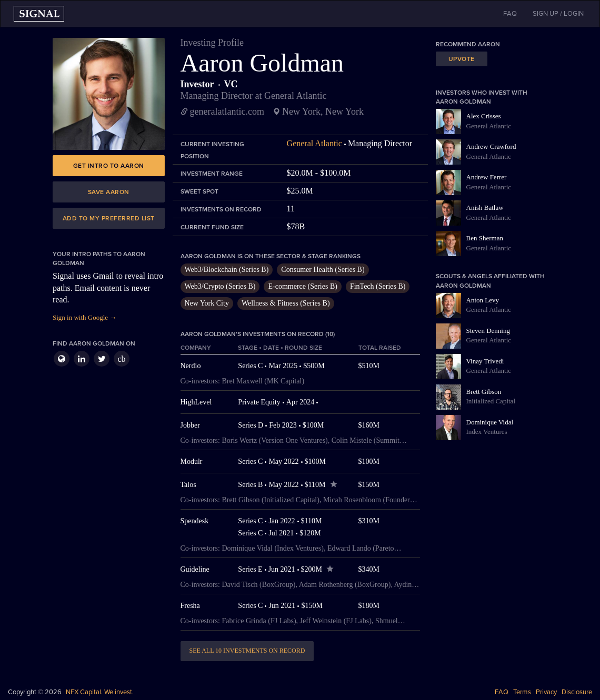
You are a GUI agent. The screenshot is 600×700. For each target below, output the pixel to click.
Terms (522, 692)
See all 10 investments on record (247, 651)
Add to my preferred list (109, 218)
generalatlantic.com (227, 111)
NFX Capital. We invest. (100, 692)
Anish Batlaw (485, 207)
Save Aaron (109, 192)
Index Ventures (487, 432)
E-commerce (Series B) (302, 286)
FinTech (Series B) (378, 286)
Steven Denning (488, 331)
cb (121, 359)
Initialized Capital (491, 401)
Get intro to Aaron (109, 166)
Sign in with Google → (84, 317)
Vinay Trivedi (485, 361)
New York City (207, 303)
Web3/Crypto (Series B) (220, 286)
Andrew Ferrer (487, 177)
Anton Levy (483, 300)
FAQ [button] (510, 14)
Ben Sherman (485, 238)
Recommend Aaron (468, 44)
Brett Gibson (484, 392)
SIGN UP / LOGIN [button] (558, 14)
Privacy (546, 692)
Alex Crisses (484, 116)
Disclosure (577, 692)
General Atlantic (314, 143)
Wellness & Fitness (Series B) (286, 303)
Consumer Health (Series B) (323, 270)
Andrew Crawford (491, 146)
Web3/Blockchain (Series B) (227, 270)
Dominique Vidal (490, 422)
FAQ (502, 692)
